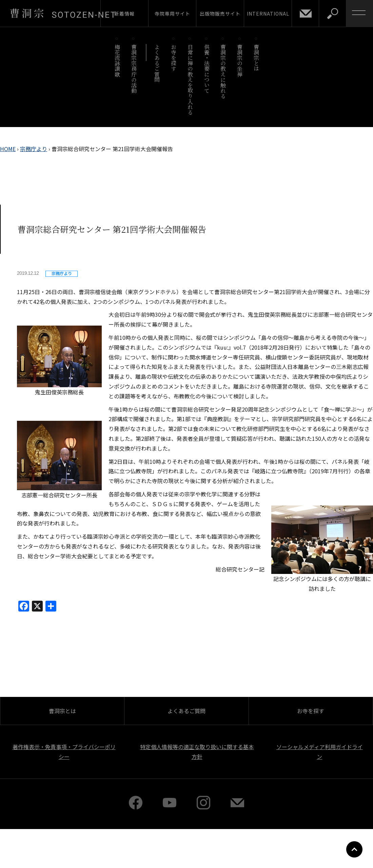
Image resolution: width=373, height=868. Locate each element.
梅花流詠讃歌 (117, 60)
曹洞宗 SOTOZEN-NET (63, 13)
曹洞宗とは (257, 58)
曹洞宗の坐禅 (240, 60)
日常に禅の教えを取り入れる (190, 79)
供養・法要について (207, 69)
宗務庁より (34, 149)
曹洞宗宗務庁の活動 (134, 69)
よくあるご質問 (157, 63)
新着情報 (124, 14)
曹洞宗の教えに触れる (223, 71)
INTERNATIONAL (268, 14)
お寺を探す (174, 58)
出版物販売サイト (220, 14)
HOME (8, 149)
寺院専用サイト (172, 14)
